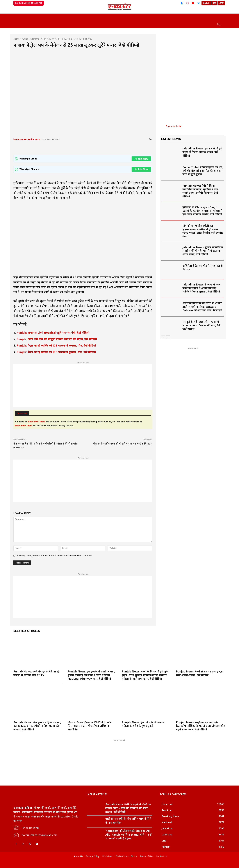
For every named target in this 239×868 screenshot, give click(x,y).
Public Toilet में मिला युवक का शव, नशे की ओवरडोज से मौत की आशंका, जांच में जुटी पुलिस (203, 171)
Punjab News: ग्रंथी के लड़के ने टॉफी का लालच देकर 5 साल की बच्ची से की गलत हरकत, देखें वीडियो (128, 808)
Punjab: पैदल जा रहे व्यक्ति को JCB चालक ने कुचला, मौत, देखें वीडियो (56, 345)
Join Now (141, 159)
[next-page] (168, 337)
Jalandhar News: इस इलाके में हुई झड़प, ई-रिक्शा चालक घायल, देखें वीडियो (202, 152)
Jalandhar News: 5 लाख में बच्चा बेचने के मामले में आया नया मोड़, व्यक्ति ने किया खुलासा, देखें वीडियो (202, 288)
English (206, 3)
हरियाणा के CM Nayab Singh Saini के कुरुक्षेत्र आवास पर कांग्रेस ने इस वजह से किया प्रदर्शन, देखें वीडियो (202, 211)
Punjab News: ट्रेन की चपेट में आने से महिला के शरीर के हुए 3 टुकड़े (143, 724)
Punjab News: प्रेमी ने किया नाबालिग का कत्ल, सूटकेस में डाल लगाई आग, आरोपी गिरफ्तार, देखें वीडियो (200, 191)
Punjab (25, 39)
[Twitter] (198, 3)
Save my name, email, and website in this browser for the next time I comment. (55, 556)
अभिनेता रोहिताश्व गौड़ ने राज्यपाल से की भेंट (203, 267)
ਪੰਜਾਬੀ (221, 3)
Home (16, 39)
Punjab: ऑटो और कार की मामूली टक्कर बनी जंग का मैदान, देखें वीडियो (57, 339)
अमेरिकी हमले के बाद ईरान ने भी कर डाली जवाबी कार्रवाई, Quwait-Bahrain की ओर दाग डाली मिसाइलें (202, 307)
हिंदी (214, 3)
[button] (219, 24)
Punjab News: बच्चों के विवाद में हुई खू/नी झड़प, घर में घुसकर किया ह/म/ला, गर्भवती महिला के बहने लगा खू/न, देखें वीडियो (146, 675)
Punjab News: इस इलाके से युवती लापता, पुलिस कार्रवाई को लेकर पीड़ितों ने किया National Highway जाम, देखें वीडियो (91, 675)
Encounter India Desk (28, 139)
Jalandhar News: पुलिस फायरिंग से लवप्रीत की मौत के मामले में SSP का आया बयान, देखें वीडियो (203, 251)
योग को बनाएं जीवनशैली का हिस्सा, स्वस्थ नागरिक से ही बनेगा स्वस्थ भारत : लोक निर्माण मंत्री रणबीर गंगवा (203, 231)
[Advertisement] (83, 385)
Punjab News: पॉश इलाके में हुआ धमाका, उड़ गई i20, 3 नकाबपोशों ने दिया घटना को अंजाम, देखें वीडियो (37, 726)
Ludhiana (35, 39)
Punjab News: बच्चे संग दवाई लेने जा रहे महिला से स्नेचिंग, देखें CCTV (36, 673)
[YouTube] (193, 3)
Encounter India (173, 126)
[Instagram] (187, 3)
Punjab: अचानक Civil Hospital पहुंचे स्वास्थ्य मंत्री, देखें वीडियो (53, 332)
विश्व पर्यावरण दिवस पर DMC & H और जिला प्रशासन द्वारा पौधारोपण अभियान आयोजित (90, 726)
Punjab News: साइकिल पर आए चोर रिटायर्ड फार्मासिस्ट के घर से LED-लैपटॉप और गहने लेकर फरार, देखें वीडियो (200, 726)
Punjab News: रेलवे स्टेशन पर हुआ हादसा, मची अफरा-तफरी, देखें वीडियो (200, 673)
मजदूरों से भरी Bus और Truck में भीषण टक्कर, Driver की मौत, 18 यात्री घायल (201, 325)
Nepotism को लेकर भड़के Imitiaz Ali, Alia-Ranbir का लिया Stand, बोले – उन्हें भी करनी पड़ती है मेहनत (128, 835)
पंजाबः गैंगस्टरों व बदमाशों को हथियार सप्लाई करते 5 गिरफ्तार (123, 444)
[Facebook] (182, 3)
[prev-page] (163, 337)
